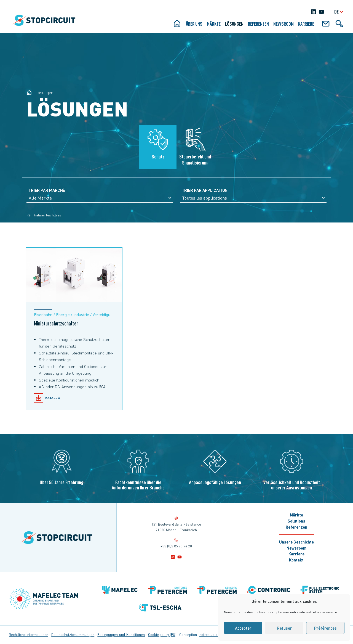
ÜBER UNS (194, 24)
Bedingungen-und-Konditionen (121, 635)
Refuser (284, 628)
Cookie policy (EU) (162, 635)
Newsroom (284, 24)
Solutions (296, 521)
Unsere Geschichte (296, 542)
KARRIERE (306, 24)
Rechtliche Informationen (29, 635)
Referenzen (258, 24)
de (339, 12)
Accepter (243, 628)
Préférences (325, 628)
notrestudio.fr (210, 635)
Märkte (214, 24)
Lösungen (234, 24)
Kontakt (296, 560)
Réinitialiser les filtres (44, 215)
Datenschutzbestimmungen (73, 635)
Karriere (296, 554)
